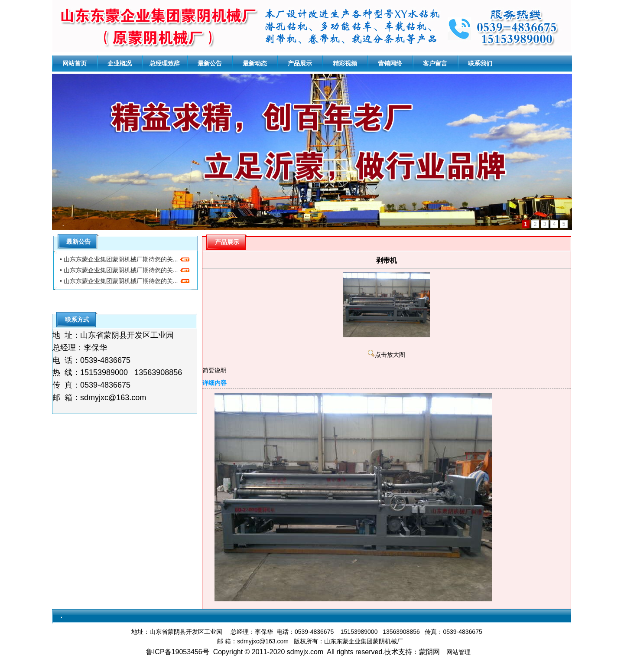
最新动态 (255, 63)
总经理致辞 (165, 63)
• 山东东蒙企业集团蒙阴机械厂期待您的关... (125, 259)
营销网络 (390, 63)
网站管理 (458, 652)
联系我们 (480, 63)
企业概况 (120, 63)
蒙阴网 (429, 652)
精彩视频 (345, 63)
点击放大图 (387, 355)
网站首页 (75, 63)
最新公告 (210, 63)
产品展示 (300, 63)
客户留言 (435, 63)
